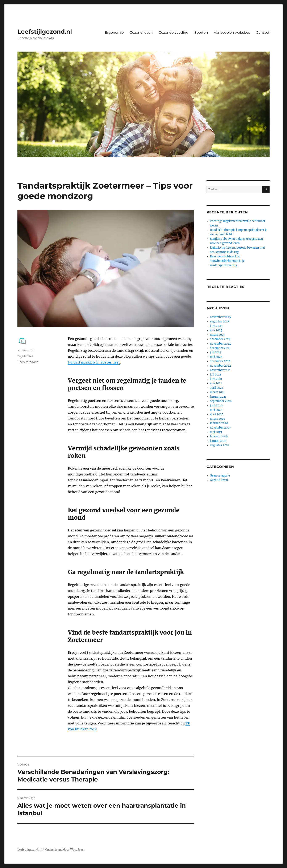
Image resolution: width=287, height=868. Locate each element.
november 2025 (220, 317)
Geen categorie (28, 362)
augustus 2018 (219, 445)
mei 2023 (216, 357)
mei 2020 (216, 410)
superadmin (26, 350)
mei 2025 (216, 330)
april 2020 (217, 414)
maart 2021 (217, 392)
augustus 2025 (220, 322)
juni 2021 (216, 379)
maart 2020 (218, 419)
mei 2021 (216, 383)
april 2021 (216, 388)
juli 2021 (215, 375)
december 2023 (220, 348)
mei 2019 (216, 432)
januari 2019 (218, 441)
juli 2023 (216, 352)
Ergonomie (114, 33)
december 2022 (220, 361)
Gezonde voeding (174, 33)
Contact (263, 33)
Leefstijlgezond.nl (45, 32)
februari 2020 (219, 423)
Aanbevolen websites (232, 33)
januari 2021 (218, 397)
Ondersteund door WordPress (65, 850)
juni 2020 (216, 405)
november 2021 (220, 370)
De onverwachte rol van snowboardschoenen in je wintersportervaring (227, 261)
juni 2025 (216, 326)
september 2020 (221, 401)
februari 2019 (219, 436)
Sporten (201, 33)
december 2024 (220, 339)
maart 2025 (218, 335)
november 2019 (220, 428)
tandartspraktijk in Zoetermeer (94, 362)
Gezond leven (141, 33)
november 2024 (220, 344)
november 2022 (220, 366)
